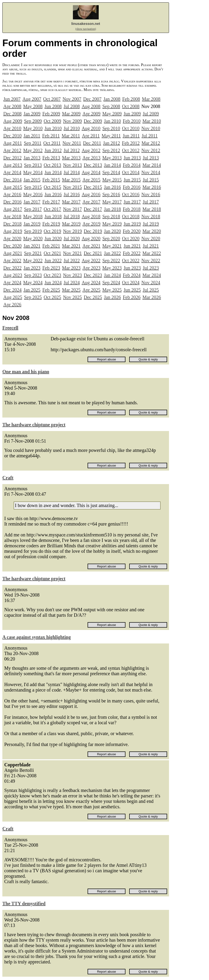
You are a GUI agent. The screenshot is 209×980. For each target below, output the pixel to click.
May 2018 (33, 216)
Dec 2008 (12, 114)
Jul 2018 (72, 216)
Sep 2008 (111, 106)
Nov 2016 (151, 194)
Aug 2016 (91, 194)
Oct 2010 (131, 128)
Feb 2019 (51, 224)
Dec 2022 (12, 268)
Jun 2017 (132, 202)
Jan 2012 (111, 143)
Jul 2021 (151, 246)
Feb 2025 (51, 290)
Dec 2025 (93, 297)
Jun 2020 (53, 238)
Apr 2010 (12, 128)
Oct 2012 (131, 150)
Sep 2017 (33, 209)
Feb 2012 (131, 143)
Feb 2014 (132, 165)
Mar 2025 (71, 290)
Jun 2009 (132, 114)
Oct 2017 (52, 209)
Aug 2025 (13, 297)
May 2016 (33, 194)
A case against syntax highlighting (37, 637)
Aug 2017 (13, 209)
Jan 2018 (112, 209)
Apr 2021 (91, 246)
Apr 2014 (12, 172)
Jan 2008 (112, 99)
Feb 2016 (132, 187)
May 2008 (33, 106)
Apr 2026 (12, 305)
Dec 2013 (93, 165)
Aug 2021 (13, 253)
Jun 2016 (53, 194)
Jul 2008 (72, 106)
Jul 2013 (151, 158)
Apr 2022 (12, 261)
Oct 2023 (52, 275)
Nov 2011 (72, 143)
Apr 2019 (91, 224)
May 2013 (112, 158)
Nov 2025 (72, 297)
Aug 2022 (91, 261)
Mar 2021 (71, 246)
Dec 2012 (12, 158)
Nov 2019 (72, 231)
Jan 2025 (32, 290)
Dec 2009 (93, 121)
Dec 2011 (92, 143)
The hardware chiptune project (34, 425)
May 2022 (33, 261)
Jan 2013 (32, 158)
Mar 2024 (152, 275)
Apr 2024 (12, 283)
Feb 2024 (132, 275)
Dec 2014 (12, 180)
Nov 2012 (151, 150)
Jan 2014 (112, 165)
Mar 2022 (152, 253)
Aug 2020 (91, 238)
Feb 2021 (51, 246)
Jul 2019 (151, 224)
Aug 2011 (13, 143)
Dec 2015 (93, 187)
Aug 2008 (91, 106)
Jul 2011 (150, 136)
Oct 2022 (131, 261)
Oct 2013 (52, 165)
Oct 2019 (52, 231)
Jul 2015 (151, 180)
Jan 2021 (32, 246)
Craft (8, 478)
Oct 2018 (131, 216)
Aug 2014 (91, 172)
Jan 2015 (32, 180)
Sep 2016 (111, 194)
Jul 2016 (72, 194)
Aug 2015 (13, 187)
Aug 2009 (13, 121)
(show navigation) (86, 29)
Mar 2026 (152, 297)
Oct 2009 (52, 121)
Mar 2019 (71, 224)
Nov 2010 (151, 128)
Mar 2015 (71, 180)
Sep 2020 (111, 238)
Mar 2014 (152, 165)
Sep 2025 (33, 297)
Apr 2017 (91, 202)
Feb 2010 (132, 121)
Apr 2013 (91, 158)
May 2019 (112, 224)
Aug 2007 (32, 99)
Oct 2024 (131, 283)
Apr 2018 (12, 216)
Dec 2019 (93, 231)
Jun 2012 (53, 150)
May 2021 (112, 246)
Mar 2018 (152, 209)
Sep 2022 (111, 261)
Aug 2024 (91, 283)
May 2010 (33, 128)
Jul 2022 (72, 261)
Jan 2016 (112, 187)
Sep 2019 (33, 231)
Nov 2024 (151, 283)
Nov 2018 (151, 216)
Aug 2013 (13, 165)
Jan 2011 (32, 136)
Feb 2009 (51, 114)
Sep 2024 (111, 283)
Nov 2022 (151, 261)
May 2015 (112, 180)
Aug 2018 (91, 216)
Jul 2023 (151, 268)
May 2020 (33, 238)
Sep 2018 (111, 216)
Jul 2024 (72, 283)
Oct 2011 (52, 143)
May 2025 (112, 290)
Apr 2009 (91, 114)
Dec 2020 (12, 246)
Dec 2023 (93, 275)
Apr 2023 (91, 268)
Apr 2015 (91, 180)
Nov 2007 (72, 99)
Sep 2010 (111, 128)
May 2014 (33, 172)
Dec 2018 (12, 224)
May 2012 (33, 150)
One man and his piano (26, 372)
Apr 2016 (12, 194)
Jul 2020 (72, 238)
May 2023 (112, 268)
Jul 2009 (151, 114)
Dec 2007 (92, 99)
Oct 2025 (52, 297)
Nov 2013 (72, 165)
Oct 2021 (52, 253)
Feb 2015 (51, 180)
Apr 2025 (91, 290)
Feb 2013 (51, 158)
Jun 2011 (131, 136)
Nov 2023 (72, 275)
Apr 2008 (12, 106)
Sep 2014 (111, 172)
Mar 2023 (71, 268)
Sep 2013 (33, 165)
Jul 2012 (72, 150)
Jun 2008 (53, 106)
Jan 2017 (32, 202)
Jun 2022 (53, 261)
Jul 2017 (151, 202)
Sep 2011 (33, 143)
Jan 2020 (112, 231)
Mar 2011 (71, 136)
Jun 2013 (132, 158)
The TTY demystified (24, 904)
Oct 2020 (131, 238)
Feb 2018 (132, 209)
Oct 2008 (131, 106)
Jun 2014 (53, 172)
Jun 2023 (132, 268)
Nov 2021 (72, 253)
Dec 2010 (12, 136)
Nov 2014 (151, 172)
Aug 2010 (91, 128)
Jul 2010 (72, 128)
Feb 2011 (51, 136)
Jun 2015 (132, 180)
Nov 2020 (151, 238)
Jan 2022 (112, 253)
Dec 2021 (93, 253)
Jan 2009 (32, 114)
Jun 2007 (12, 99)
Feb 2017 (51, 202)
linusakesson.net (86, 24)
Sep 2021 (33, 253)
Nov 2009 (72, 121)
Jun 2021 (132, 246)
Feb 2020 (132, 231)
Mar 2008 (151, 99)
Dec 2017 (93, 209)
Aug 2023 (13, 275)
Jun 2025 (132, 290)
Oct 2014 (131, 172)
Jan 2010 (112, 121)
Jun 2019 (132, 224)
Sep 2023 (33, 275)
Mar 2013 (71, 158)
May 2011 (111, 136)
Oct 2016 (131, 194)
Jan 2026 (112, 297)
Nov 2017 (72, 209)
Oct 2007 (52, 99)
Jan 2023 (32, 268)
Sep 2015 (33, 187)
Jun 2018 (53, 216)
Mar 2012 (151, 143)
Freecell (10, 328)
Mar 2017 (71, 202)
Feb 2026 (132, 297)
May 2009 (112, 114)
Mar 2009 (71, 114)
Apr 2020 (12, 238)
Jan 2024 (112, 275)
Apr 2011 (91, 136)
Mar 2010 (152, 121)
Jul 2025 (151, 290)
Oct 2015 (52, 187)
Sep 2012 (111, 150)
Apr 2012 (12, 150)
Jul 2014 (72, 172)
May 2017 (112, 202)
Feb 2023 (51, 268)
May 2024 (33, 283)
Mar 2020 (152, 231)
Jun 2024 (53, 283)
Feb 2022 (132, 253)
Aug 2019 (13, 231)
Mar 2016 (152, 187)
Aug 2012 (91, 150)
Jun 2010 (53, 128)
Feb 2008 (131, 99)
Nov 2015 (72, 187)
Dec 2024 (12, 290)
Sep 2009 (33, 121)
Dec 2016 (12, 202)
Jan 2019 (32, 224)
